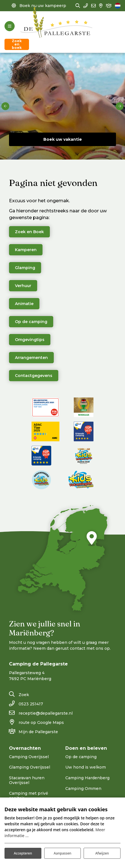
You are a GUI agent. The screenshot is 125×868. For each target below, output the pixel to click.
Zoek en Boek (29, 232)
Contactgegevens (34, 376)
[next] (120, 106)
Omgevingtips (30, 340)
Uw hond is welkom (86, 767)
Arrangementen (31, 358)
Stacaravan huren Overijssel (27, 780)
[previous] (5, 106)
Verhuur (23, 286)
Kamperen (26, 250)
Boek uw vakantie (63, 139)
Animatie (24, 304)
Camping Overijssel (29, 757)
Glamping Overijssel (30, 767)
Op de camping (31, 322)
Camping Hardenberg (87, 778)
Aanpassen (63, 853)
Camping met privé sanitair (29, 796)
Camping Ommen (83, 789)
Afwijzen (102, 853)
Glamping (25, 268)
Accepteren (23, 853)
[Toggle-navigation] (10, 26)
